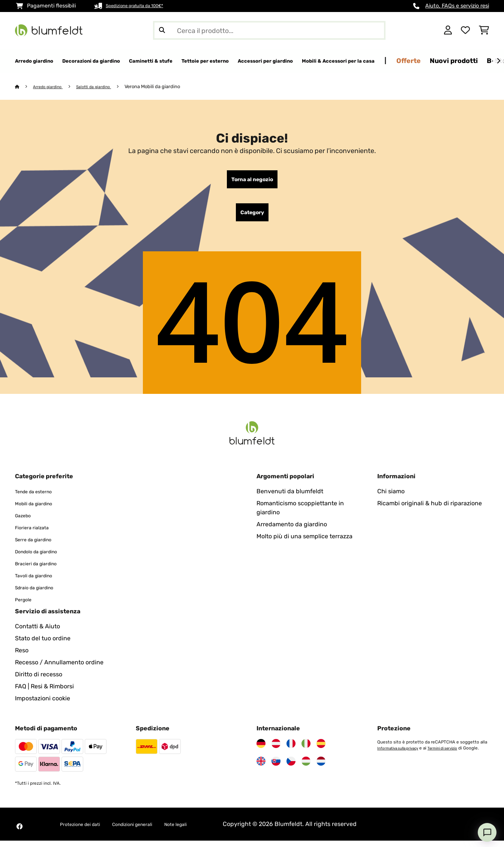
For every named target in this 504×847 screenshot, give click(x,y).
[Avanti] (498, 61)
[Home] (25, 87)
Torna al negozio (252, 181)
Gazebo (25, 522)
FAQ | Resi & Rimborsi (44, 693)
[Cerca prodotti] (269, 30)
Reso (22, 657)
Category (252, 217)
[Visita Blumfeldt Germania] (261, 750)
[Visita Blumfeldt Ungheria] (306, 767)
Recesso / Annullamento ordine (59, 669)
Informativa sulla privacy (402, 754)
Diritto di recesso (39, 681)
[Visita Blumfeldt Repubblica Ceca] (291, 767)
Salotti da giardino (104, 87)
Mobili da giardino (40, 510)
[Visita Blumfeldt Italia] (306, 750)
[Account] (448, 30)
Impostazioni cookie (43, 705)
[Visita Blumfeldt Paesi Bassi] (321, 767)
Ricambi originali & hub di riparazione (430, 510)
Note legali (205, 830)
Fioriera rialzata (37, 534)
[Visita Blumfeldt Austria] (276, 750)
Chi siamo (391, 498)
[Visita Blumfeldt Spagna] (321, 750)
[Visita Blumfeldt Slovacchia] (276, 767)
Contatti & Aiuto (37, 633)
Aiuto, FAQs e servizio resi (457, 6)
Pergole (26, 606)
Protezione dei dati (86, 830)
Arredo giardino (52, 87)
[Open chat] (487, 832)
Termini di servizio (454, 754)
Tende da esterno (39, 498)
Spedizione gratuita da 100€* (143, 6)
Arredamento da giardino (292, 531)
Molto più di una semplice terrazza (304, 543)
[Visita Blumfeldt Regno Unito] (261, 767)
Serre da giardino (39, 546)
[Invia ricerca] (162, 30)
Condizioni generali (151, 830)
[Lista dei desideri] (465, 30)
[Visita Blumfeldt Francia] (291, 750)
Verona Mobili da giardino (166, 87)
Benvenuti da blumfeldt (290, 498)
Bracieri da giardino (43, 570)
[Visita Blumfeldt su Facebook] (19, 833)
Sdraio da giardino (41, 594)
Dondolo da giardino (43, 558)
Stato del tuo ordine (43, 645)
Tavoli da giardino (40, 582)
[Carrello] (484, 30)
